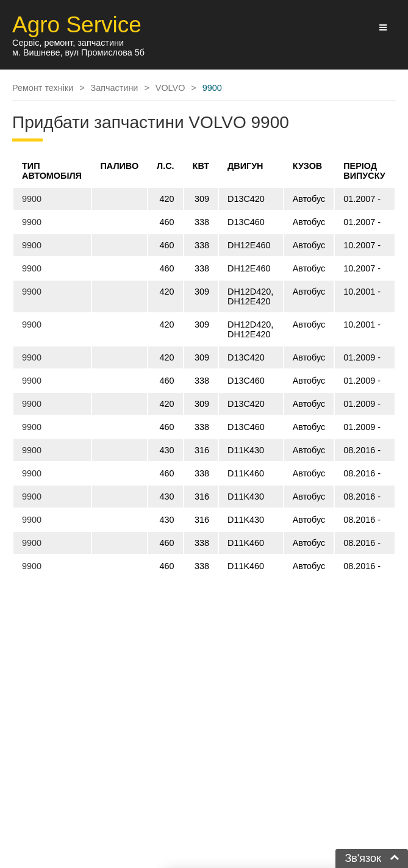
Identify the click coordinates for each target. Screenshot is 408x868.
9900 (32, 199)
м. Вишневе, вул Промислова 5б (78, 52)
